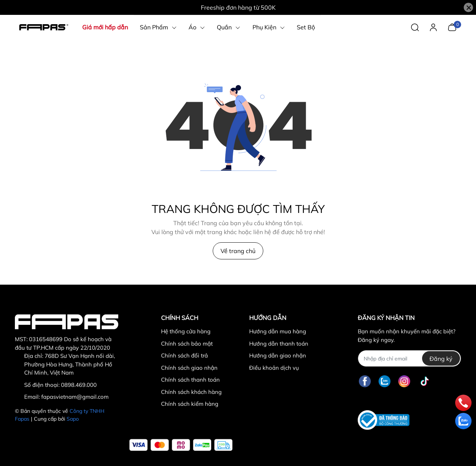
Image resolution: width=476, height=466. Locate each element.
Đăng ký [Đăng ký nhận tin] (441, 359)
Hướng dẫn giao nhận (278, 355)
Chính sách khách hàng (191, 392)
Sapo (73, 419)
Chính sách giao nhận (189, 368)
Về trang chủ (238, 251)
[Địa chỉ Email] (409, 358)
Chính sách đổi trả (184, 355)
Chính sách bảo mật (187, 344)
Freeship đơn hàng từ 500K (238, 7)
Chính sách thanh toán (190, 380)
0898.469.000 (79, 385)
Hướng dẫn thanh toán (279, 344)
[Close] (468, 8)
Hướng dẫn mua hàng (278, 331)
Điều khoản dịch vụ (274, 368)
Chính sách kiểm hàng (190, 404)
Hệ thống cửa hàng (186, 331)
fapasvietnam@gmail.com (75, 397)
